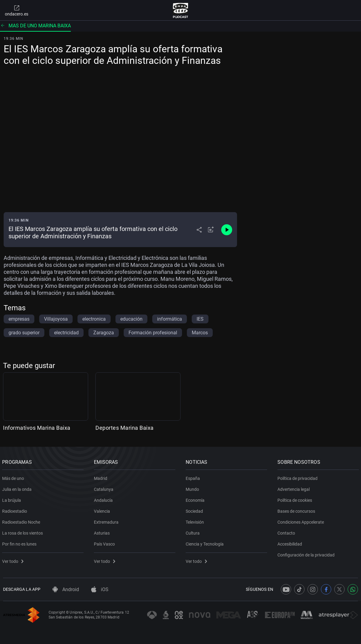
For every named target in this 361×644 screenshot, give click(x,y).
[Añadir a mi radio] (211, 230)
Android (66, 589)
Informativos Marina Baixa (37, 428)
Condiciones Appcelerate (302, 521)
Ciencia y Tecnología (206, 543)
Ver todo (14, 560)
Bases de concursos (297, 510)
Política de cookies (296, 499)
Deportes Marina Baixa (125, 428)
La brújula (12, 499)
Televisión (196, 521)
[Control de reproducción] (227, 230)
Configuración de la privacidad (307, 554)
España (194, 477)
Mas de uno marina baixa (35, 26)
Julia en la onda (18, 488)
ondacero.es (17, 10)
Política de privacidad (298, 477)
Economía (196, 499)
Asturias (103, 532)
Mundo (193, 488)
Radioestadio (15, 510)
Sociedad (195, 510)
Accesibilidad (291, 543)
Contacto (287, 532)
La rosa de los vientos (23, 532)
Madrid (101, 477)
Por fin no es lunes (20, 543)
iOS (100, 589)
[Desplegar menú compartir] (199, 230)
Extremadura (107, 521)
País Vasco (105, 543)
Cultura (194, 532)
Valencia (103, 510)
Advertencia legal (294, 488)
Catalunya (105, 488)
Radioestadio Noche (22, 521)
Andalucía (104, 499)
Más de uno (14, 477)
